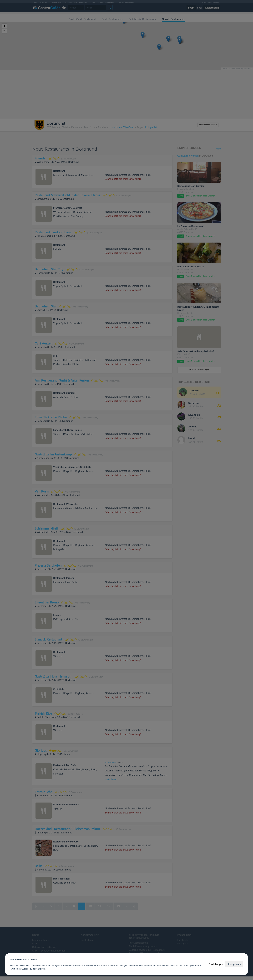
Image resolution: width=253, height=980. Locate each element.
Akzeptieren (234, 964)
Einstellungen (216, 964)
